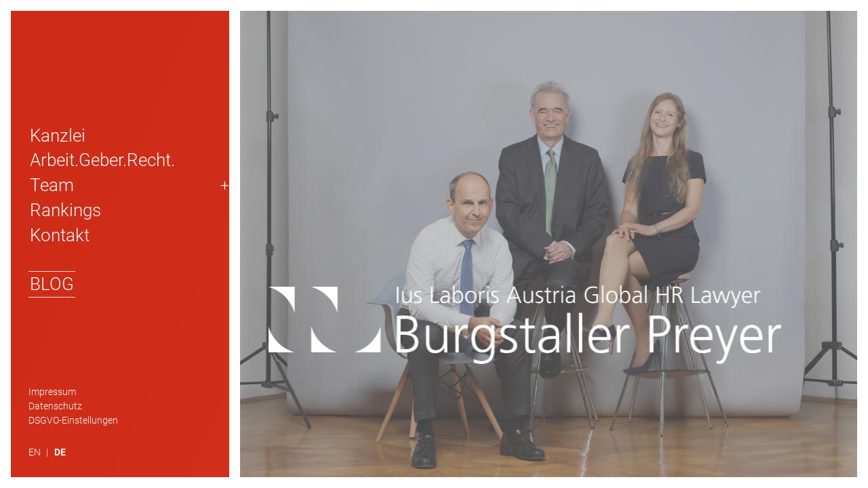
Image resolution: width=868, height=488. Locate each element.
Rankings (65, 210)
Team (52, 185)
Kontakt (60, 235)
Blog (52, 284)
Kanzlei (58, 136)
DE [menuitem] (60, 452)
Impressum (52, 392)
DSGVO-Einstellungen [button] (73, 421)
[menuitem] (41, 453)
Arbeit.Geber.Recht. (102, 160)
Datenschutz (55, 406)
